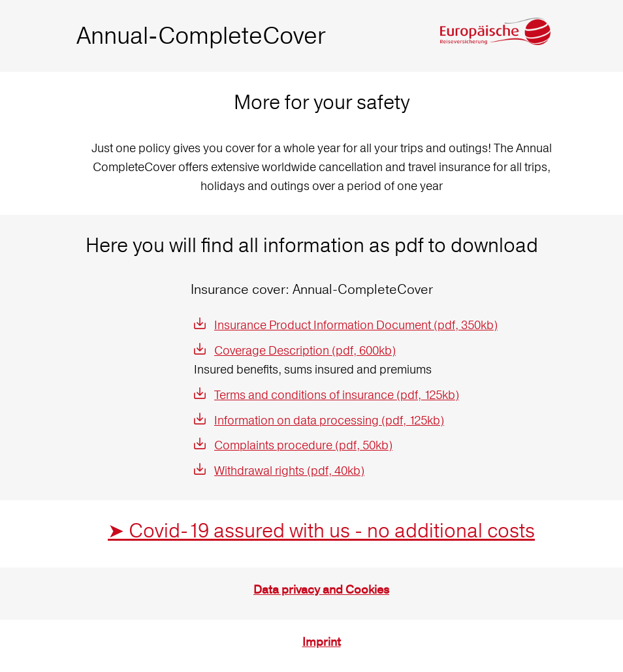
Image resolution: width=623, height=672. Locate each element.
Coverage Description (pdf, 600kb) (305, 350)
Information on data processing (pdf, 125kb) (329, 420)
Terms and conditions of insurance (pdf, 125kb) (337, 395)
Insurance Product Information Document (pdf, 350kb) (356, 325)
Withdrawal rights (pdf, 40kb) (289, 471)
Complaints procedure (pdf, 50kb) (303, 445)
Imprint (322, 642)
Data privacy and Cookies (321, 590)
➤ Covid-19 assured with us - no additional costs (321, 531)
